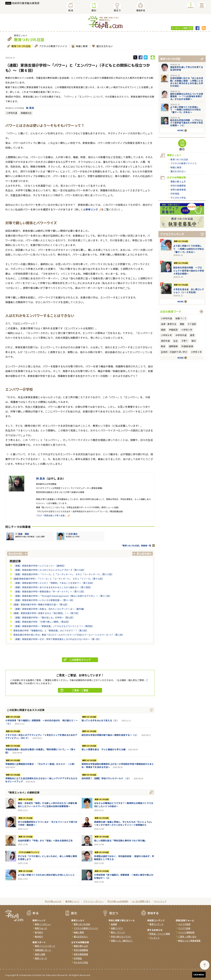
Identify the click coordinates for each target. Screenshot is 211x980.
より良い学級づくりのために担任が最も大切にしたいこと (46, 875)
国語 (163, 330)
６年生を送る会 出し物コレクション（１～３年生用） (189, 291)
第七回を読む (144, 554)
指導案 (114, 924)
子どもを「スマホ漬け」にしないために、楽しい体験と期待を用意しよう (47, 858)
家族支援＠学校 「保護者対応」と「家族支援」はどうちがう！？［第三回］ (51, 630)
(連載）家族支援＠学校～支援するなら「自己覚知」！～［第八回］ (47, 613)
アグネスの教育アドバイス (53, 46)
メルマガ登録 (184, 924)
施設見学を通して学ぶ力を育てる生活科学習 (187, 68)
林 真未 (30, 108)
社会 (175, 341)
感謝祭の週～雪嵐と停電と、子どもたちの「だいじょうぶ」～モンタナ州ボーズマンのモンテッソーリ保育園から (124, 823)
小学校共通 (12, 113)
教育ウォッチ (41, 928)
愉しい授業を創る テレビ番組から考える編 (103, 749)
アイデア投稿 (184, 928)
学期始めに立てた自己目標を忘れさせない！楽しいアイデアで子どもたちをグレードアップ (41, 780)
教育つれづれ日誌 (21, 46)
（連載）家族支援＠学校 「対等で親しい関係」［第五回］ (42, 622)
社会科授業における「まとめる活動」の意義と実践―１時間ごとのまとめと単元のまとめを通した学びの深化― (187, 82)
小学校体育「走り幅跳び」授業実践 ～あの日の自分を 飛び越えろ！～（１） (41, 722)
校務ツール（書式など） (122, 941)
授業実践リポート (43, 950)
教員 (163, 346)
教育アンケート (157, 924)
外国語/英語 (187, 346)
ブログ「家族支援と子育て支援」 (53, 515)
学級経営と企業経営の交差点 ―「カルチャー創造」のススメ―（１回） (41, 764)
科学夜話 (175, 194)
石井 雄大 (73, 534)
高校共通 (165, 341)
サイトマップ (160, 901)
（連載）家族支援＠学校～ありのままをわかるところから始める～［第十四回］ (53, 587)
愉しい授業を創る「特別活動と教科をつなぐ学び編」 (120, 840)
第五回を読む (16, 554)
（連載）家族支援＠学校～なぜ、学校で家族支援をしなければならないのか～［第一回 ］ (57, 639)
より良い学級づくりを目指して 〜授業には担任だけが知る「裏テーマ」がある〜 (185, 110)
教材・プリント (118, 932)
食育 (192, 335)
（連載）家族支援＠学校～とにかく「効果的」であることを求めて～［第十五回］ (54, 583)
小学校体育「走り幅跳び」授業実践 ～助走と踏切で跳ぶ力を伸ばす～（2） (124, 876)
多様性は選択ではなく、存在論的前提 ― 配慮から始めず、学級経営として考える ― (124, 858)
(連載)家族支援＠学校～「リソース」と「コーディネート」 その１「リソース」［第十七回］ (59, 579)
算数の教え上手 (178, 181)
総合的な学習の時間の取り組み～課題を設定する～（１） (110, 735)
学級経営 (173, 330)
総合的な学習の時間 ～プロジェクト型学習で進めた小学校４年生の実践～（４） (187, 123)
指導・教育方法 (169, 324)
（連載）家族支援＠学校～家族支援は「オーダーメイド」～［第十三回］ (49, 591)
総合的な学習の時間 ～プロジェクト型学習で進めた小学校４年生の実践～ (189, 271)
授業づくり (181, 318)
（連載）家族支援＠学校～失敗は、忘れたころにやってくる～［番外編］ (49, 609)
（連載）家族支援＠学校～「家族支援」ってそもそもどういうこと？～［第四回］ (54, 626)
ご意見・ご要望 (74, 690)
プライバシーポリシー (93, 901)
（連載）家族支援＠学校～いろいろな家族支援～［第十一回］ (44, 600)
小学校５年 (187, 330)
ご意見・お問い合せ (187, 937)
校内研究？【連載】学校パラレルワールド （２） (106, 778)
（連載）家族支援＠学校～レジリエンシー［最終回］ (40, 566)
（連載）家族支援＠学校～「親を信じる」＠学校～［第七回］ (44, 617)
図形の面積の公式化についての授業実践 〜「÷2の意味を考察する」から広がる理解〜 (187, 96)
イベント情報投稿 (186, 932)
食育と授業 (40, 954)
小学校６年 (166, 335)
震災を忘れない (104, 46)
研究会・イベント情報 (160, 934)
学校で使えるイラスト (121, 937)
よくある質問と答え (141, 901)
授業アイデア (117, 928)
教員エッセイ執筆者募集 (189, 941)
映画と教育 (81, 46)
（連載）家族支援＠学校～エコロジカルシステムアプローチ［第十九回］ (49, 570)
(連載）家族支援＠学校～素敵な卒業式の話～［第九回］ (41, 604)
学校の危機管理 (178, 186)
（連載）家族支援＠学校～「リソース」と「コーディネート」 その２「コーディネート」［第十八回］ (63, 574)
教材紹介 (39, 937)
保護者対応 (26, 113)
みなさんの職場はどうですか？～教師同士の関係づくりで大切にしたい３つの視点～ (124, 805)
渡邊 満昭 (23, 534)
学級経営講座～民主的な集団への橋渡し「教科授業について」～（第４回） (40, 751)
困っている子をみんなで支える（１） (100, 720)
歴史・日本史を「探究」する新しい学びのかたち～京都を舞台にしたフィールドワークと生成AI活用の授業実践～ (47, 805)
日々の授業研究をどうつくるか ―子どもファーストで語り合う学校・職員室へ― (48, 823)
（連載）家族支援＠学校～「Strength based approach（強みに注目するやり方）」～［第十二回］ (62, 596)
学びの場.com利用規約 (118, 901)
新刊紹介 (39, 932)
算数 (182, 324)
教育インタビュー (43, 924)
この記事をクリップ (77, 660)
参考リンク (93, 209)
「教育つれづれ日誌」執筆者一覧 (136, 546)
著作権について (72, 901)
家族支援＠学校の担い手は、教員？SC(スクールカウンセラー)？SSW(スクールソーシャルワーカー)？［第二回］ (69, 635)
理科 (194, 341)
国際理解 (173, 346)
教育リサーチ (41, 958)
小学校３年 (196, 352)
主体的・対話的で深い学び (174, 352)
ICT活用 (192, 324)
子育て (185, 341)
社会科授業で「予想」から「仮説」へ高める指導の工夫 (45, 840)
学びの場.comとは (53, 901)
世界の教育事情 (178, 190)
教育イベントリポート (45, 946)
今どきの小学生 (178, 198)
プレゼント (155, 938)
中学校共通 (181, 335)
